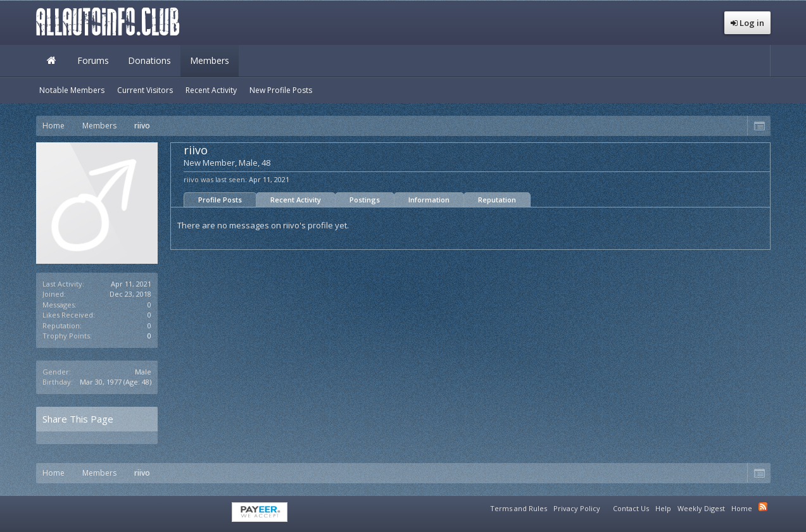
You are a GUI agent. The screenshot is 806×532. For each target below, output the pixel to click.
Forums (93, 60)
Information (429, 200)
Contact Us (631, 508)
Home (52, 61)
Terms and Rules (519, 508)
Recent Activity (296, 200)
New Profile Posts (281, 90)
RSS (763, 507)
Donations (149, 60)
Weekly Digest (701, 508)
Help (663, 508)
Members (210, 60)
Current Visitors (145, 90)
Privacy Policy (577, 508)
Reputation (497, 200)
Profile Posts (220, 200)
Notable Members (72, 90)
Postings (365, 200)
